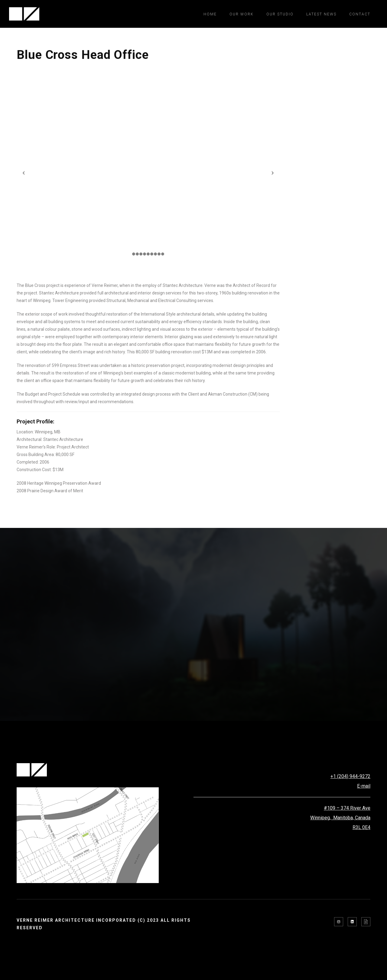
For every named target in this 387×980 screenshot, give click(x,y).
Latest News (321, 14)
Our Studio (280, 14)
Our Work (242, 14)
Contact (360, 14)
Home (210, 14)
